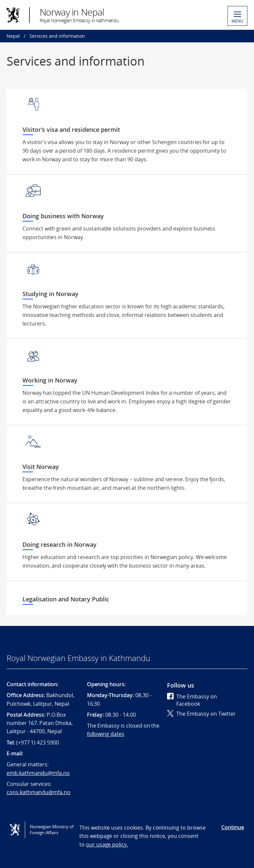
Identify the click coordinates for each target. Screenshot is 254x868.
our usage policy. (107, 844)
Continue (233, 827)
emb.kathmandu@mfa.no (38, 773)
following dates (106, 734)
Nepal (13, 36)
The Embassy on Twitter (201, 714)
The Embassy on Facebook (192, 700)
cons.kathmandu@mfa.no (39, 792)
